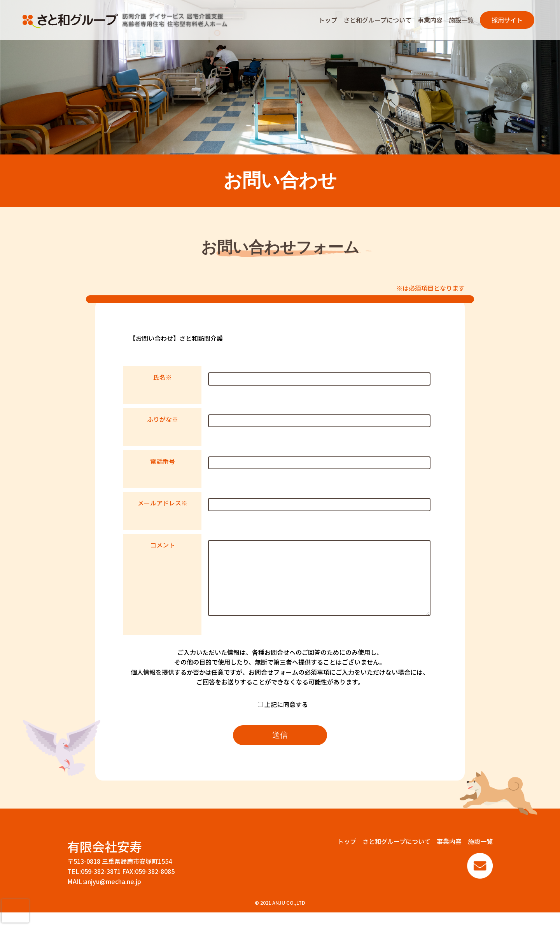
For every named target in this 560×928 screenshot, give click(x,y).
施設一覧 (461, 20)
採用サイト (507, 20)
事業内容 (430, 20)
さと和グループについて (377, 20)
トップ (328, 20)
